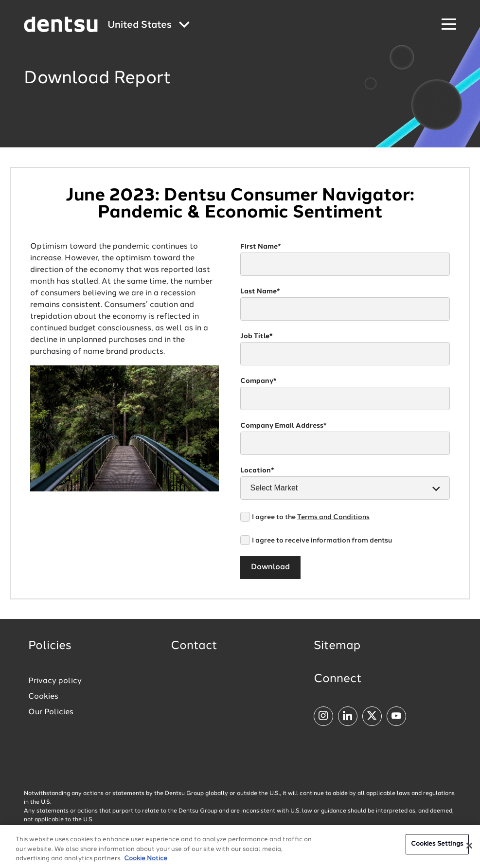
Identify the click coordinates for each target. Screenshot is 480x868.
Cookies (43, 697)
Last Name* (260, 291)
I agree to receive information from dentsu (322, 541)
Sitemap (337, 646)
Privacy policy (55, 681)
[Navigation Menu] (449, 25)
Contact (194, 646)
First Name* (261, 247)
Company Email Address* (284, 426)
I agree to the (311, 517)
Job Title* (257, 336)
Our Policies (51, 712)
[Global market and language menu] (149, 26)
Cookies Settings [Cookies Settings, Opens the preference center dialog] (437, 847)
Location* (257, 470)
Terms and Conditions (333, 517)
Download (270, 567)
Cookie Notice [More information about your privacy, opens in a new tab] (146, 861)
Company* (258, 381)
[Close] (469, 849)
